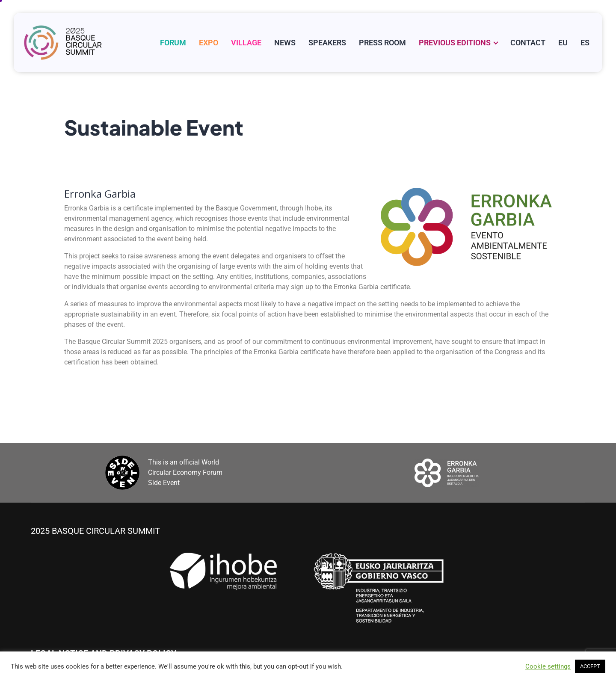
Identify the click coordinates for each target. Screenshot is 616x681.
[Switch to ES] (585, 43)
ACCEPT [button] (590, 666)
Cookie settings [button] (548, 666)
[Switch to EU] (563, 43)
